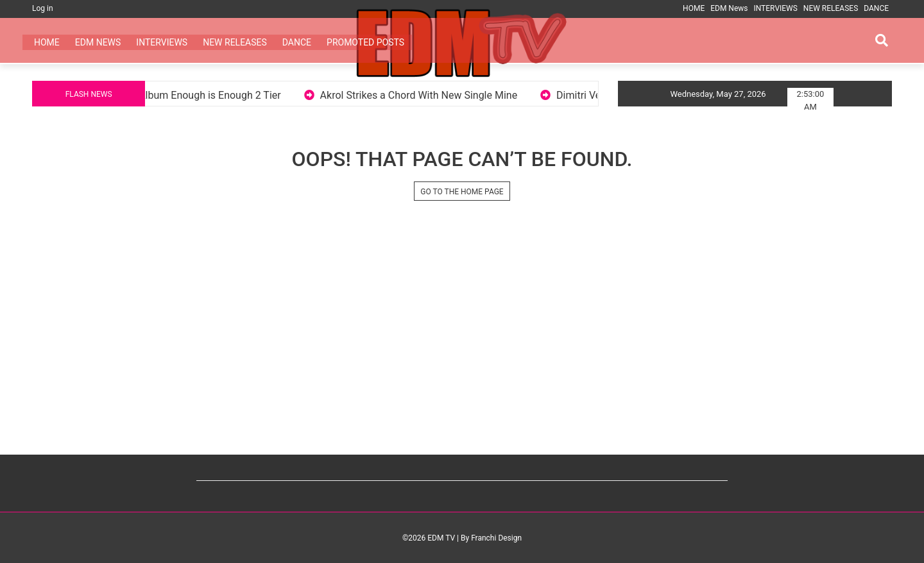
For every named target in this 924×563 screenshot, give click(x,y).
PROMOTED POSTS (365, 42)
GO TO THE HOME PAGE (462, 192)
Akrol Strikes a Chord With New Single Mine (432, 95)
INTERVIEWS (775, 8)
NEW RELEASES (831, 8)
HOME (694, 8)
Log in (43, 8)
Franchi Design (496, 538)
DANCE (876, 8)
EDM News (729, 8)
